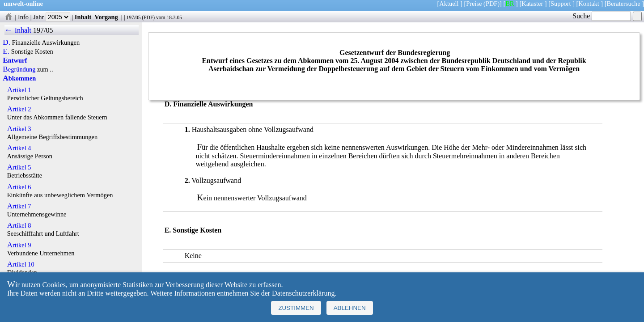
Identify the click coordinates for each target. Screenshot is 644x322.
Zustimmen (296, 308)
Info (23, 17)
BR (510, 4)
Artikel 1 (19, 90)
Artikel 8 (19, 225)
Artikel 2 (19, 109)
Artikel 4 (19, 148)
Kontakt (589, 4)
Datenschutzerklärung (303, 293)
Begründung (19, 69)
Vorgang (106, 17)
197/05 (133, 17)
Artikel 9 (19, 245)
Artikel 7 (19, 206)
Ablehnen (350, 308)
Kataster (532, 4)
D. (6, 42)
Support (561, 4)
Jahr (52, 17)
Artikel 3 (19, 129)
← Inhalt (18, 30)
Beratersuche (624, 4)
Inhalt (83, 17)
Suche (602, 16)
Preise (474, 4)
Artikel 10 (21, 264)
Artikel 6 (19, 187)
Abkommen (19, 78)
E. (6, 51)
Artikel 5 (19, 167)
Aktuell (449, 4)
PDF (148, 17)
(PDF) (491, 4)
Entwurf (15, 60)
